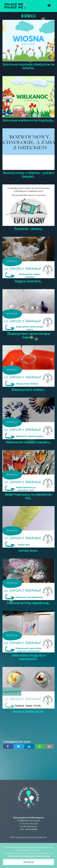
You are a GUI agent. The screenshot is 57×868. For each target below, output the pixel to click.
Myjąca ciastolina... (29, 281)
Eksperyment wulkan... (29, 390)
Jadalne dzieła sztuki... (29, 712)
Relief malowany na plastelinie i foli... (29, 496)
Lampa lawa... (28, 551)
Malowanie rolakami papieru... (29, 442)
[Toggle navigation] (49, 6)
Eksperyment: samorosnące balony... (29, 336)
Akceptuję (28, 862)
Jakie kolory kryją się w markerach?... (29, 657)
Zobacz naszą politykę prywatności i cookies (29, 856)
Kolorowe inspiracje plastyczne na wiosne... (29, 66)
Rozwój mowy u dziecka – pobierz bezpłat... (29, 175)
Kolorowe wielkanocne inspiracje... (29, 120)
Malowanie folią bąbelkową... (29, 603)
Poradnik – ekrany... (29, 229)
